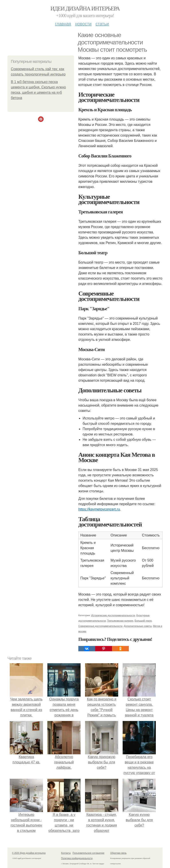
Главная (63, 24)
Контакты (66, 853)
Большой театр (143, 621)
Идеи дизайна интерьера (85, 9)
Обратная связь (118, 853)
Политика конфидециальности (77, 858)
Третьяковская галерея (120, 621)
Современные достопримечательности (100, 626)
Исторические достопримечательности (113, 615)
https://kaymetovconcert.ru (99, 509)
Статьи (102, 24)
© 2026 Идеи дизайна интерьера (29, 853)
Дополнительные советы (138, 626)
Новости (83, 24)
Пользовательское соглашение (89, 853)
